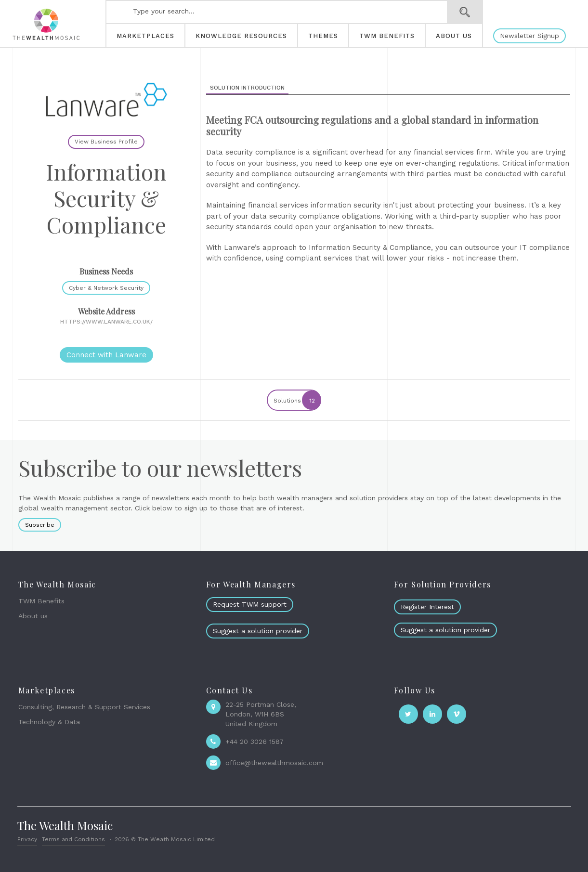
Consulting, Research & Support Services (84, 707)
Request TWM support (250, 604)
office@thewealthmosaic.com (274, 763)
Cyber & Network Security (106, 288)
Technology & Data (49, 722)
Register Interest (427, 607)
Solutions (297, 400)
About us (33, 616)
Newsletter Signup (529, 36)
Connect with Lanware (106, 355)
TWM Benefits (41, 601)
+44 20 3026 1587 (255, 742)
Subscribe (40, 525)
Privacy (27, 839)
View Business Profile (106, 142)
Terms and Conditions (73, 839)
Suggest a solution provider (258, 631)
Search (465, 12)
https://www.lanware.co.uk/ (106, 322)
